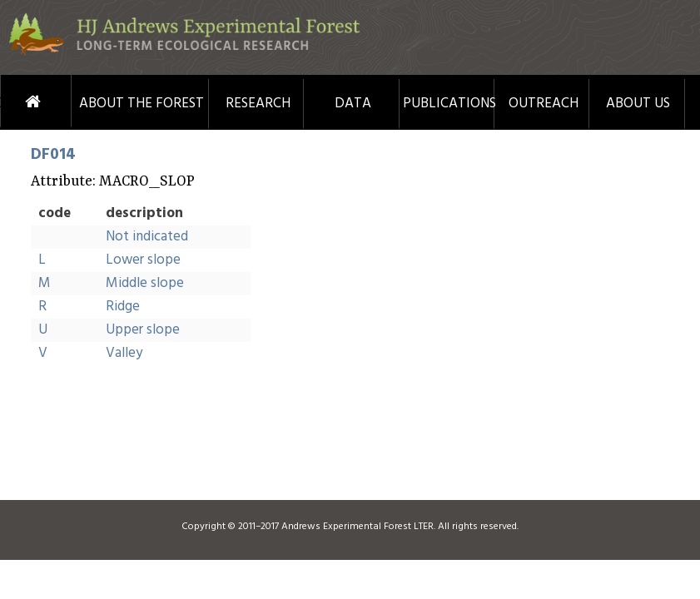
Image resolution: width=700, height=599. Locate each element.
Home (13, 102)
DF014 (53, 155)
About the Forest (141, 104)
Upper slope (143, 330)
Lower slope (143, 260)
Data (353, 104)
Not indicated (147, 237)
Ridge (123, 307)
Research (258, 104)
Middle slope (145, 283)
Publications (448, 104)
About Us (638, 104)
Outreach (544, 104)
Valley (124, 353)
